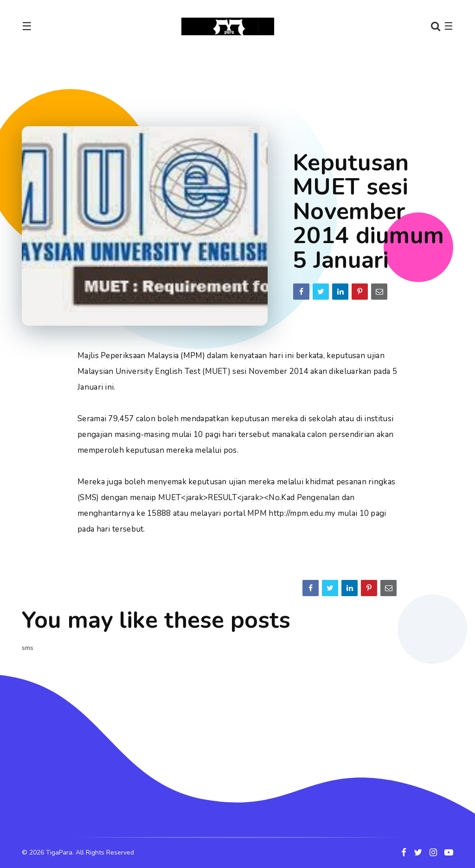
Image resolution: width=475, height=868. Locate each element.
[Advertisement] (237, 81)
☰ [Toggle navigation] (27, 26)
